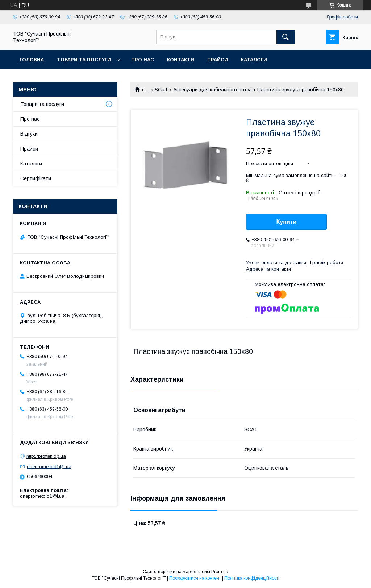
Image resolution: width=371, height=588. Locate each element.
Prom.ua (220, 572)
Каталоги (254, 60)
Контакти (181, 60)
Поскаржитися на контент (195, 578)
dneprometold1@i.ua (49, 466)
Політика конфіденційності (252, 578)
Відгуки (29, 134)
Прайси (218, 60)
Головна (32, 60)
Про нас (143, 60)
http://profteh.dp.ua (46, 456)
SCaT (161, 90)
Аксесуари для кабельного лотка (212, 90)
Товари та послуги (84, 60)
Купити (287, 222)
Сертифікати (36, 178)
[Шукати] (285, 37)
